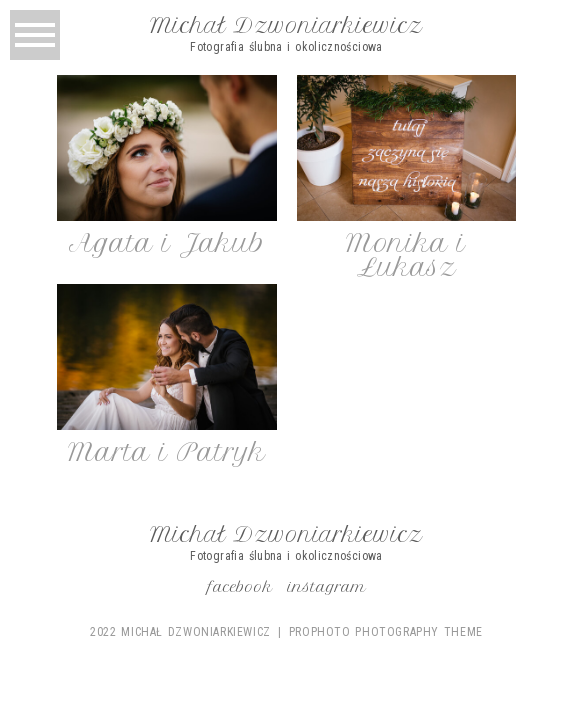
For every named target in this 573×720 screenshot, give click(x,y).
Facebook (240, 587)
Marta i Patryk (167, 452)
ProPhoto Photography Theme (386, 632)
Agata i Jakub (167, 243)
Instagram (327, 587)
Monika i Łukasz (406, 255)
